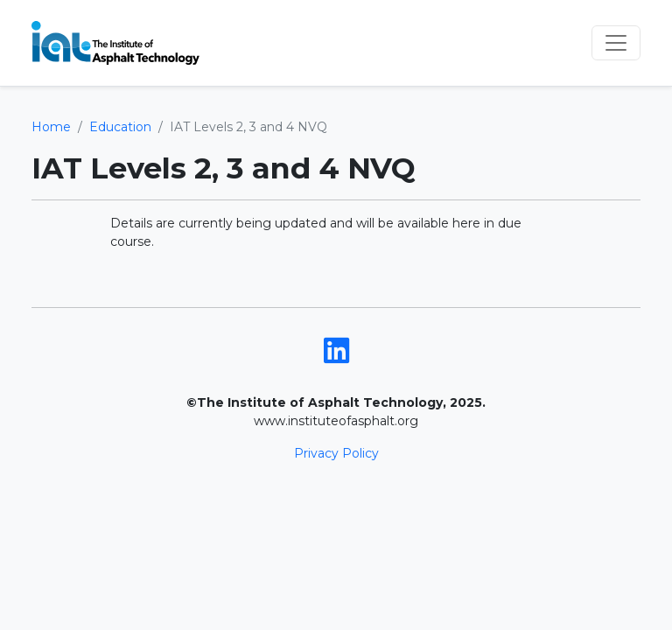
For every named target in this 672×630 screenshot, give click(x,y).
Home (51, 127)
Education (120, 127)
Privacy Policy (336, 453)
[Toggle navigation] (616, 43)
